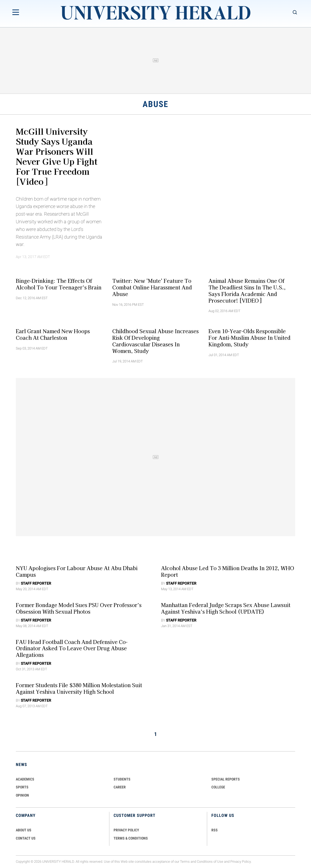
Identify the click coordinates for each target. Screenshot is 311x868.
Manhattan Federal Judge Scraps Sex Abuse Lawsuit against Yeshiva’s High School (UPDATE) (226, 608)
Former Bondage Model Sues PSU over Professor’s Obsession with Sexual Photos (79, 608)
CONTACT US (26, 838)
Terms (185, 862)
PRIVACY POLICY (126, 830)
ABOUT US (24, 830)
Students (122, 779)
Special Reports (226, 779)
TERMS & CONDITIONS (131, 838)
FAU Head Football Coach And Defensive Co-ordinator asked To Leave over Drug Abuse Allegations (72, 648)
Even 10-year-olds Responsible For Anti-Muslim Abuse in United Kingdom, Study (249, 338)
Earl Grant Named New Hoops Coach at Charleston (53, 334)
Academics (25, 779)
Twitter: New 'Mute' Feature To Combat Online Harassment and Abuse (152, 287)
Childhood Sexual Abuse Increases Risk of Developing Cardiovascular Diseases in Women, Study (155, 341)
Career (120, 787)
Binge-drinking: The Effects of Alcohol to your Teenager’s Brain (59, 284)
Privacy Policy (241, 862)
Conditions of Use (210, 862)
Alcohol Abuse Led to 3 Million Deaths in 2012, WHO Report (228, 571)
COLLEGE (218, 787)
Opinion (22, 795)
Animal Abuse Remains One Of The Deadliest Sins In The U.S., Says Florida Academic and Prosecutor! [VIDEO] (247, 290)
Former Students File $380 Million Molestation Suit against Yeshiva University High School (79, 688)
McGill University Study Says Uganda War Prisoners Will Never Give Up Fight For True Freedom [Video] (57, 156)
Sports (22, 787)
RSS (215, 830)
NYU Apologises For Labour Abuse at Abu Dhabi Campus (77, 571)
